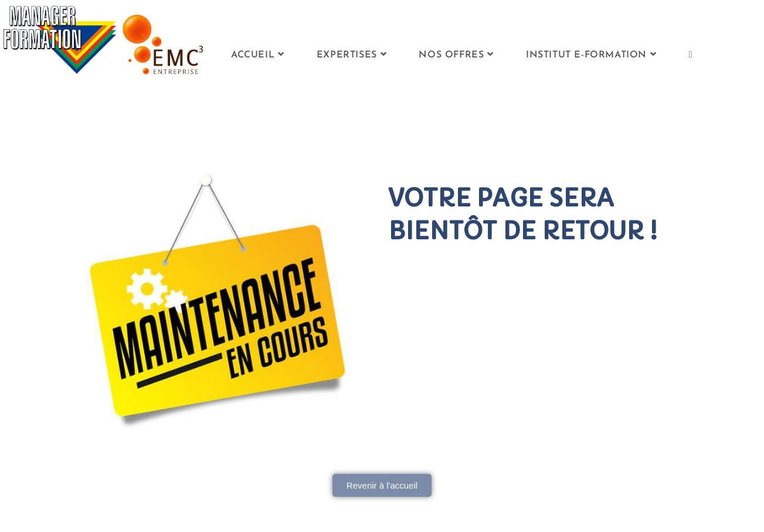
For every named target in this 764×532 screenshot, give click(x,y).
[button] (382, 485)
